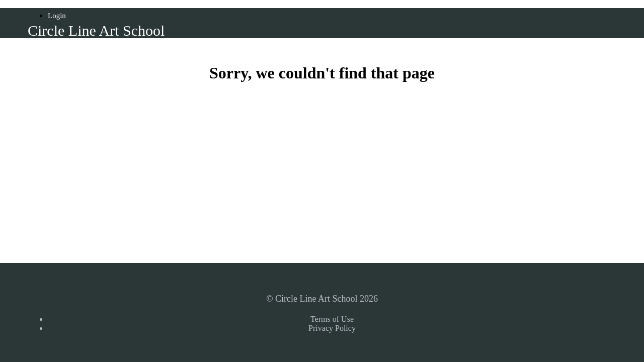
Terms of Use (332, 319)
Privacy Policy (332, 328)
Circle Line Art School (96, 30)
